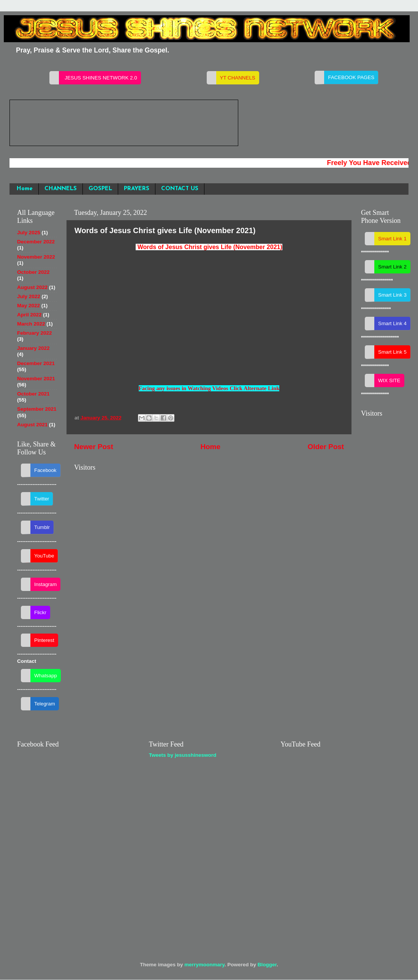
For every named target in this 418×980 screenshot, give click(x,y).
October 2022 (33, 272)
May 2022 (28, 306)
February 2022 (35, 333)
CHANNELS (61, 189)
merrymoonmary (204, 965)
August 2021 (32, 425)
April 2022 (29, 315)
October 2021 (33, 394)
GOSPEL (100, 189)
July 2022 (29, 296)
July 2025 (29, 233)
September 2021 (37, 409)
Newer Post (94, 447)
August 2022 (32, 287)
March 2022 (31, 324)
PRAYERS (137, 189)
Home (25, 189)
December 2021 (36, 363)
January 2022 (33, 348)
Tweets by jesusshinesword (183, 755)
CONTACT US (180, 189)
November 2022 (36, 257)
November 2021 (36, 379)
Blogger (267, 965)
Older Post (326, 447)
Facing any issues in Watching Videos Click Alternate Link (209, 388)
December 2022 (36, 242)
